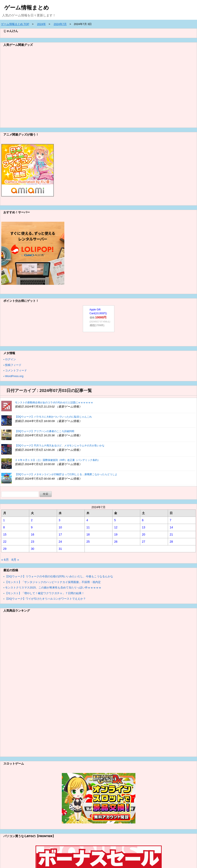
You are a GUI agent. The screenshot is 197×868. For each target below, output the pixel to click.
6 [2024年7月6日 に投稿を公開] (143, 520)
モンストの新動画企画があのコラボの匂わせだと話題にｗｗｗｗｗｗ (54, 402)
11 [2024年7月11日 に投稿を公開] (88, 527)
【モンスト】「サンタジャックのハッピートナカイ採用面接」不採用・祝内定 (53, 582)
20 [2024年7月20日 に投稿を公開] (144, 534)
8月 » (15, 560)
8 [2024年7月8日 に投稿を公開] (4, 527)
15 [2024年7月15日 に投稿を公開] (5, 534)
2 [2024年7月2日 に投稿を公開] (32, 520)
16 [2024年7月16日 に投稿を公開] (33, 534)
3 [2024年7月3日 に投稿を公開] (59, 520)
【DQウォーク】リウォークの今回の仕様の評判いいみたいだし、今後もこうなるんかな (59, 576)
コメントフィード (16, 370)
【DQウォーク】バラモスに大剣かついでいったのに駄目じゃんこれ (53, 417)
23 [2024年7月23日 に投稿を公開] (33, 542)
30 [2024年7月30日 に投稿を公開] (33, 549)
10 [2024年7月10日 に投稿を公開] (60, 527)
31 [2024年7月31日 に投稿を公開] (60, 549)
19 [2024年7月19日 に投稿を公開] (116, 534)
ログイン (11, 359)
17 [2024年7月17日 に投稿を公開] (60, 534)
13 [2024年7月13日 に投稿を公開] (144, 527)
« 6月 (5, 560)
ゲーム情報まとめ (27, 8)
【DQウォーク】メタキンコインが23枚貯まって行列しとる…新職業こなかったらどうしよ (66, 474)
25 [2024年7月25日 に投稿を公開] (88, 542)
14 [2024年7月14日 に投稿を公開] (171, 527)
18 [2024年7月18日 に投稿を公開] (88, 534)
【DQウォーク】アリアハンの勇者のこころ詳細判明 (45, 431)
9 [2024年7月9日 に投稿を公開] (32, 527)
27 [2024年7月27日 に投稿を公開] (144, 542)
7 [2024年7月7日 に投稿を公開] (171, 520)
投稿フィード (13, 365)
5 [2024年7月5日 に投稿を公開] (115, 520)
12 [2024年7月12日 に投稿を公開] (116, 527)
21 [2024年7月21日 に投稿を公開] (171, 534)
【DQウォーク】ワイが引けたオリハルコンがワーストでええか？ (45, 599)
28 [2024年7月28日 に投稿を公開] (171, 542)
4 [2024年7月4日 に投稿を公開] (87, 520)
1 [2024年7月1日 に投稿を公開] (4, 520)
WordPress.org (14, 376)
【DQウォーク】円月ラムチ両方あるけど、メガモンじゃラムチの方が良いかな (60, 446)
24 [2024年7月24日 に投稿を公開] (60, 542)
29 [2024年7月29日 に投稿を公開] (5, 549)
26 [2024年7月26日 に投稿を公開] (116, 542)
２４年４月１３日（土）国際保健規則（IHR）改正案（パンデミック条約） (58, 460)
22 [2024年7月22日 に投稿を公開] (5, 542)
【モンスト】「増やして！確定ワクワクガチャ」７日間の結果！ (45, 593)
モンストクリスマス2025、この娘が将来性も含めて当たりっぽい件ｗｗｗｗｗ (53, 588)
